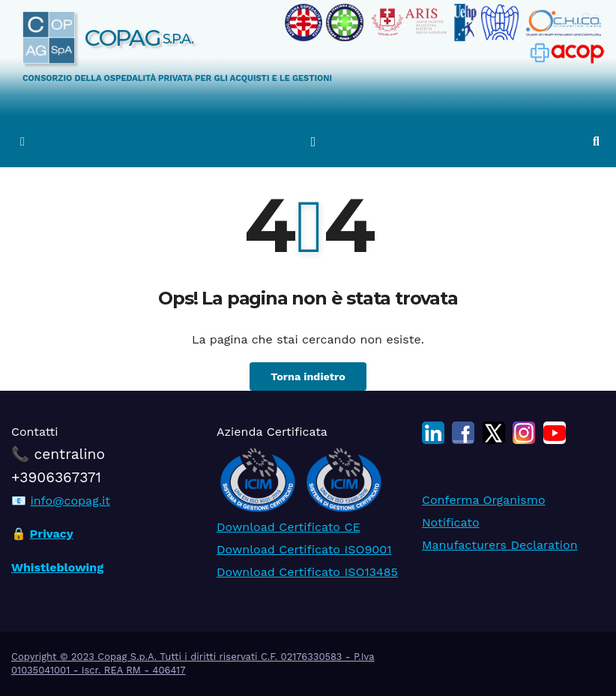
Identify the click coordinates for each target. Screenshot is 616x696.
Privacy (52, 534)
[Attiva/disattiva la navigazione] (313, 141)
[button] (596, 141)
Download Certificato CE (289, 526)
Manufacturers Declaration (500, 545)
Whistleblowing (57, 567)
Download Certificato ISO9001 (304, 549)
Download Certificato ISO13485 (307, 571)
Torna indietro (308, 376)
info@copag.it (70, 501)
